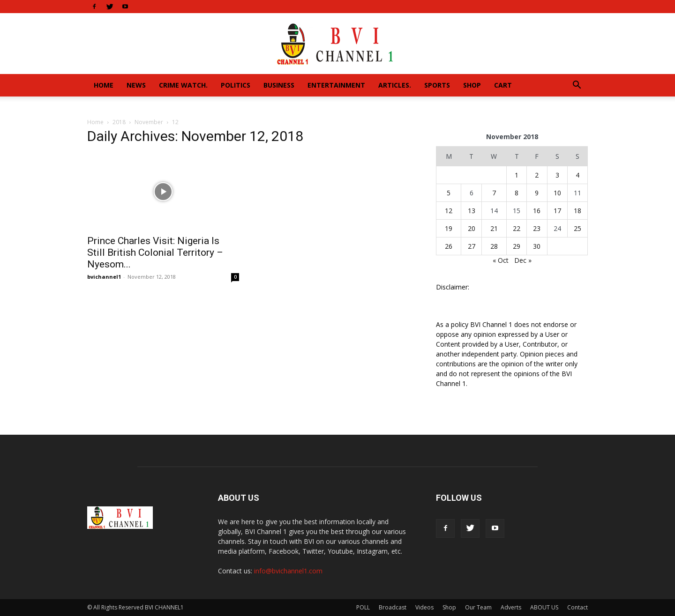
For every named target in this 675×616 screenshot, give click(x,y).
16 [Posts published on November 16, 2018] (537, 211)
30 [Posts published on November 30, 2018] (537, 246)
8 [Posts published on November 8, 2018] (517, 193)
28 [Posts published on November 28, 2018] (494, 246)
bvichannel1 (104, 277)
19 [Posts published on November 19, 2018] (449, 228)
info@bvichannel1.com (288, 571)
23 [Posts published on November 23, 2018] (537, 228)
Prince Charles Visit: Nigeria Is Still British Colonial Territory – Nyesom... (155, 252)
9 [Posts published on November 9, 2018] (537, 193)
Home (104, 85)
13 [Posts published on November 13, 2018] (472, 211)
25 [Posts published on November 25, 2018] (577, 228)
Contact (577, 607)
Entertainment (336, 85)
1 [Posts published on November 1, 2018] (517, 175)
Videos (424, 607)
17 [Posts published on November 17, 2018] (557, 211)
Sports (437, 85)
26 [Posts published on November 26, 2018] (449, 246)
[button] (577, 86)
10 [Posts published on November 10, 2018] (557, 193)
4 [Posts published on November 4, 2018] (577, 175)
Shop (472, 85)
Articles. (395, 85)
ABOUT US (544, 607)
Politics (236, 85)
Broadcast (393, 607)
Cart (503, 85)
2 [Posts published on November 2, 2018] (537, 175)
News (136, 85)
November (149, 122)
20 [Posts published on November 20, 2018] (472, 228)
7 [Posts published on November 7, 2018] (494, 193)
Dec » (523, 260)
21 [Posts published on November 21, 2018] (494, 228)
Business (279, 85)
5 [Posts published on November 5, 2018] (449, 193)
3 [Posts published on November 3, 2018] (557, 175)
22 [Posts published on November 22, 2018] (517, 228)
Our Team (478, 607)
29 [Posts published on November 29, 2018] (517, 246)
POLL (363, 607)
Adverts (511, 607)
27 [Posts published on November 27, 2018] (472, 246)
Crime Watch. (183, 85)
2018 (119, 122)
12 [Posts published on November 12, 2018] (449, 211)
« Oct (501, 260)
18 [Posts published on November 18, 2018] (577, 211)
